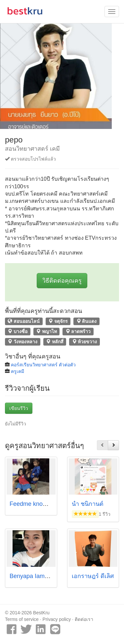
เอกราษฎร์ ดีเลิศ (93, 576)
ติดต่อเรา (84, 619)
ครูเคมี (18, 371)
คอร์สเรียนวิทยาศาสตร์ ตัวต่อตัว (43, 365)
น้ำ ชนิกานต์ (88, 504)
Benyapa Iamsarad (35, 576)
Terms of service (22, 619)
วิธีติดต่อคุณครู (62, 281)
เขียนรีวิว (19, 408)
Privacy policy (57, 619)
